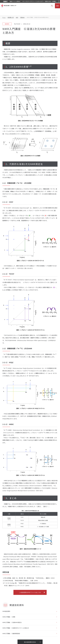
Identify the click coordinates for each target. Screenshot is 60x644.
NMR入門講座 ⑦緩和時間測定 (11, 633)
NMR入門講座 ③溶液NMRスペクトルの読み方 (16, 628)
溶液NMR (22, 17)
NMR (17, 17)
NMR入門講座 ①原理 (9, 617)
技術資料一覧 (11, 17)
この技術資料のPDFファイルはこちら (30, 592)
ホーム (4, 17)
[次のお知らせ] (59, 2)
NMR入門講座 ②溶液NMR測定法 (12, 622)
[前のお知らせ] (59, 1)
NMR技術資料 (6, 611)
